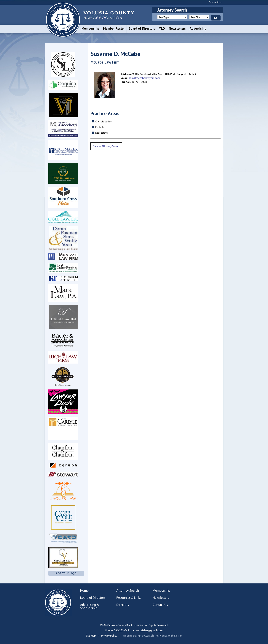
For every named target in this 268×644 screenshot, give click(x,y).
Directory (123, 605)
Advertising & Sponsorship (89, 607)
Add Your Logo (66, 573)
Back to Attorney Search (106, 146)
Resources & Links (129, 598)
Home (84, 591)
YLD (162, 29)
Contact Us (215, 2)
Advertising (198, 29)
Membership (90, 29)
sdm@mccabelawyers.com (144, 78)
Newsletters (177, 29)
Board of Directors (142, 29)
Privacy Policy (109, 636)
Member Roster (114, 29)
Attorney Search (128, 591)
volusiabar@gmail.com (149, 630)
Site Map (91, 636)
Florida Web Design (171, 636)
